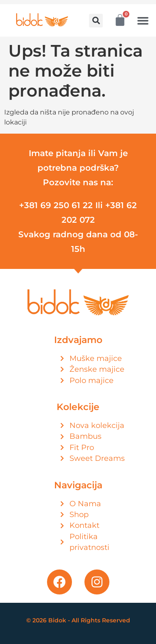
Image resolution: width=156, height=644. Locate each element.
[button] (96, 21)
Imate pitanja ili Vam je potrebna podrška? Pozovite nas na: (78, 168)
